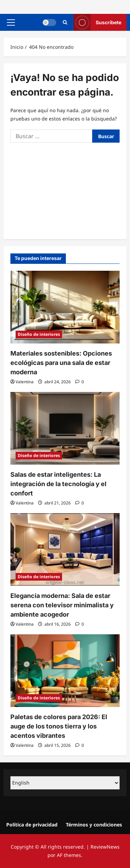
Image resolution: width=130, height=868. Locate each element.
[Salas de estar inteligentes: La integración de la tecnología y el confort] (65, 428)
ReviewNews (105, 847)
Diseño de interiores (39, 334)
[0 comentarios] (80, 382)
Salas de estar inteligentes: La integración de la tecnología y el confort (58, 484)
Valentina (25, 382)
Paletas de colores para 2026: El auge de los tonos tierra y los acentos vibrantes (59, 726)
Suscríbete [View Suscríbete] (97, 22)
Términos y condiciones (94, 825)
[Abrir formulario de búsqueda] (65, 22)
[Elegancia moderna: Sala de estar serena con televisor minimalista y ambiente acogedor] (65, 549)
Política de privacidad (32, 825)
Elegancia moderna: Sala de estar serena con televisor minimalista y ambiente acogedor (62, 605)
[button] (11, 23)
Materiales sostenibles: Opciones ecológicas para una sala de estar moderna (61, 363)
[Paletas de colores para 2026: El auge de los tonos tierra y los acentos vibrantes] (65, 671)
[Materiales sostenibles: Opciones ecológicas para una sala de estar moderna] (65, 307)
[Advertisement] (65, 189)
